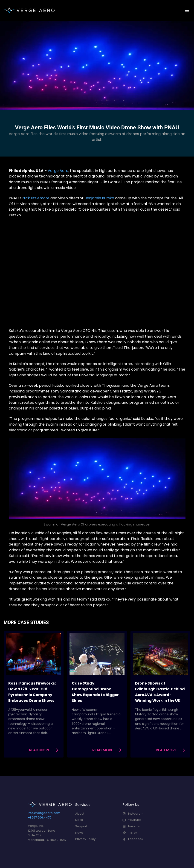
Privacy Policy (85, 839)
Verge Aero (58, 171)
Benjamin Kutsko (99, 198)
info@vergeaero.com (44, 813)
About (80, 814)
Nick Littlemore (36, 198)
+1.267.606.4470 (40, 817)
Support (81, 826)
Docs (79, 820)
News (79, 833)
